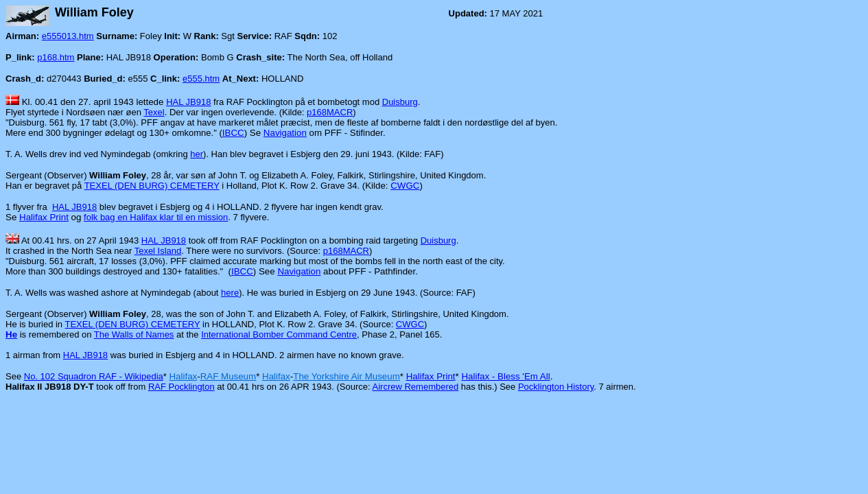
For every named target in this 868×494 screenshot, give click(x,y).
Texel (154, 112)
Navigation (285, 133)
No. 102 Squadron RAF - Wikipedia (94, 376)
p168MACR (330, 112)
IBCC (233, 133)
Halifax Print (44, 217)
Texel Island (158, 251)
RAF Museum (228, 376)
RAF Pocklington (181, 387)
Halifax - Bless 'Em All (505, 376)
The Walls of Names (134, 334)
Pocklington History (556, 387)
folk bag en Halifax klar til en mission (156, 217)
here (230, 293)
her (197, 154)
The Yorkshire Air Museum (347, 376)
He (11, 334)
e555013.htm (68, 36)
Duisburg (400, 102)
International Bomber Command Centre (279, 334)
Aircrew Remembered (416, 387)
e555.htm (201, 79)
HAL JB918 (188, 102)
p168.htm (56, 57)
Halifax (183, 376)
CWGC (405, 186)
